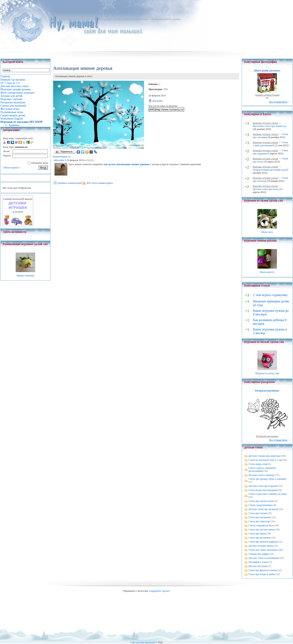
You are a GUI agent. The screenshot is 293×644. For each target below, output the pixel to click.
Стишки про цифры (259, 554)
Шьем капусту (267, 272)
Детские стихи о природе (261, 475)
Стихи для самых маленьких (263, 550)
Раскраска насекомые (267, 391)
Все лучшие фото (278, 102)
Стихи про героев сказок (261, 501)
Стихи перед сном (258, 464)
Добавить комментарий (70, 183)
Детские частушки (258, 566)
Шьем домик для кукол (267, 71)
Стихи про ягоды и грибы (262, 574)
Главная (53, 19)
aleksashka (157, 101)
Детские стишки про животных (265, 456)
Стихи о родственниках (261, 505)
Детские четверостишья (261, 546)
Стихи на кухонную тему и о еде (265, 460)
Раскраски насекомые (267, 436)
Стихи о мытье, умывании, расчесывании (262, 469)
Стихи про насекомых (260, 517)
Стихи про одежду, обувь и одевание (267, 479)
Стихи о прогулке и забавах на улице (268, 494)
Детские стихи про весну (266, 189)
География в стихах (259, 562)
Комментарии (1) (62, 157)
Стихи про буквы (257, 534)
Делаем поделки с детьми (107, 19)
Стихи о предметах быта (261, 525)
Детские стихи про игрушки (263, 486)
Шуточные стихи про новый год (269, 126)
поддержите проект (159, 591)
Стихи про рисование (260, 538)
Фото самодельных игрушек (76, 19)
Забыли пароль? (11, 168)
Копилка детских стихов (265, 123)
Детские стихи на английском (264, 558)
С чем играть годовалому (270, 295)
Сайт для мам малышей (142, 642)
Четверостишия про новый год (269, 170)
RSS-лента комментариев (100, 183)
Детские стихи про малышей (263, 509)
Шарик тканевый (25, 276)
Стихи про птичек (258, 513)
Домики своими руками (267, 95)
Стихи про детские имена (262, 530)
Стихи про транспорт (259, 521)
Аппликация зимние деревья (166, 19)
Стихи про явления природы (263, 542)
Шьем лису (267, 232)
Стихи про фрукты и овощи (263, 570)
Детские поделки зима (136, 19)
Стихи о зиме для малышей (270, 144)
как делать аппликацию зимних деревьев (127, 164)
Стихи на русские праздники (263, 490)
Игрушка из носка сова (267, 373)
